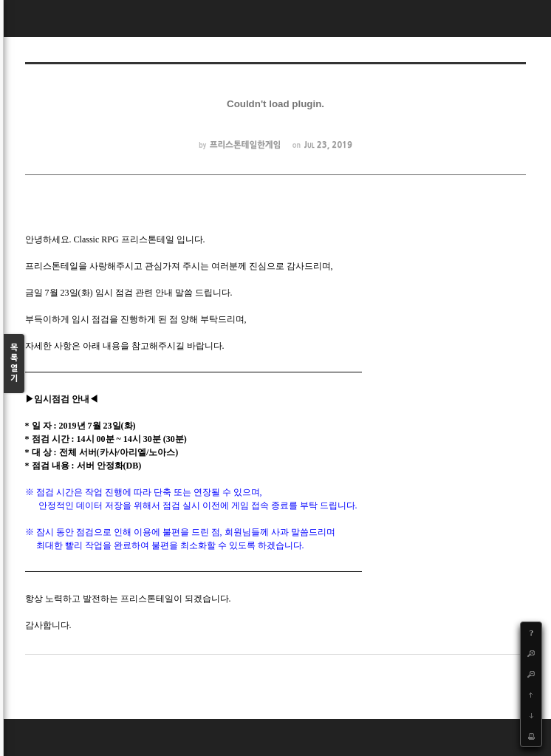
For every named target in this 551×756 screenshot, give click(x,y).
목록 (14, 364)
